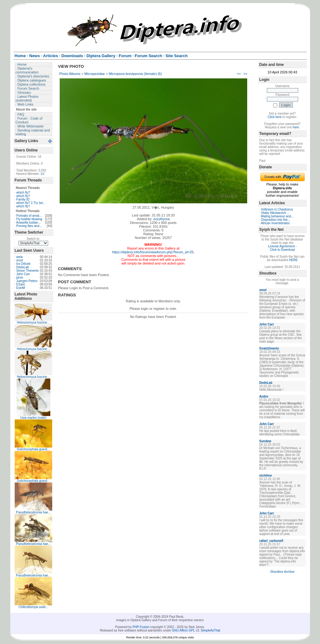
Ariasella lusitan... (28, 223)
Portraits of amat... (29, 216)
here (296, 127)
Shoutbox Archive (282, 572)
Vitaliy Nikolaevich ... (275, 213)
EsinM (21, 288)
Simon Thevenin (27, 271)
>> (245, 74)
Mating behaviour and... (277, 216)
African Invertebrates (275, 223)
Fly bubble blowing (29, 219)
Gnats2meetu (269, 348)
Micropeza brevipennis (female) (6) (135, 74)
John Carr (23, 274)
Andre (264, 396)
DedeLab (23, 267)
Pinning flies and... (29, 226)
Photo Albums (70, 74)
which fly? (23, 193)
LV (42, 174)
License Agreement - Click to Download (282, 248)
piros (20, 277)
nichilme (266, 476)
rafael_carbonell (271, 541)
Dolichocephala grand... (33, 449)
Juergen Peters (27, 281)
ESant (20, 284)
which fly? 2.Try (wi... (31, 203)
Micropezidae (95, 74)
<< (239, 74)
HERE (293, 260)
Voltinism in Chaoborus (277, 209)
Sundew (265, 441)
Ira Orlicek (23, 264)
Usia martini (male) (33, 418)
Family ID (23, 199)
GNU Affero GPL (183, 630)
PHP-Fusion (141, 627)
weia (20, 257)
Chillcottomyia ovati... (33, 607)
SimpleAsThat (210, 630)
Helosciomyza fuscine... (33, 322)
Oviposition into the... (275, 220)
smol (20, 260)
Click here (275, 117)
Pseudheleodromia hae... (33, 512)
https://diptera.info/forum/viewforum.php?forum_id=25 (153, 252)
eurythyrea (162, 219)
